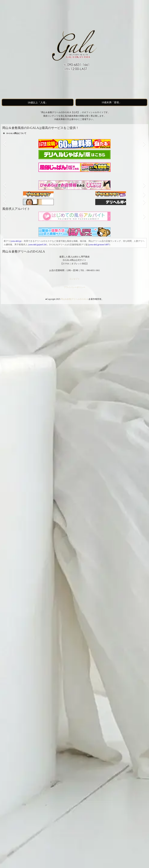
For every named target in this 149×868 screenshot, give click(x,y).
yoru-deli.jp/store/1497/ (99, 245)
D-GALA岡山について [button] (14, 133)
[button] (5, 144)
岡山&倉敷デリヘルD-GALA (74, 299)
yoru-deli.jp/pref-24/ (37, 245)
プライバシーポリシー (74, 287)
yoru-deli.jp (16, 241)
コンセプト (74, 279)
